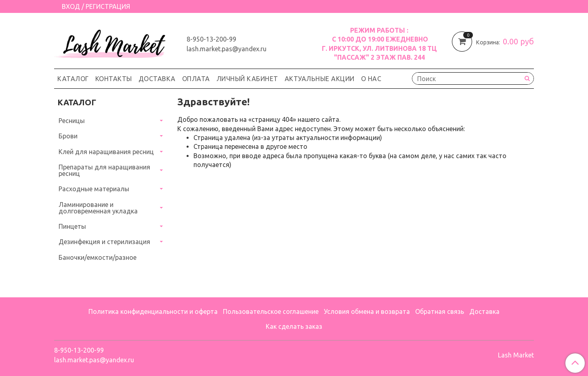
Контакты (114, 79)
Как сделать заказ (294, 326)
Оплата (196, 79)
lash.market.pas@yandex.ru (227, 49)
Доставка (157, 79)
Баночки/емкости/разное (98, 257)
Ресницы (72, 121)
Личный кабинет (247, 79)
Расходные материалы (94, 189)
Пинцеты (72, 226)
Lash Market (516, 355)
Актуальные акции (320, 79)
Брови (68, 136)
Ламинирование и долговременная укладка (98, 208)
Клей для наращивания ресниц (106, 152)
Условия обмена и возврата (367, 311)
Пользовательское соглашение (271, 311)
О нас (371, 79)
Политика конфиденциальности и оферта (153, 311)
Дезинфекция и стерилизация (104, 242)
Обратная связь (440, 311)
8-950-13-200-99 (211, 39)
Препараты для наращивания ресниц (104, 170)
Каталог (73, 79)
